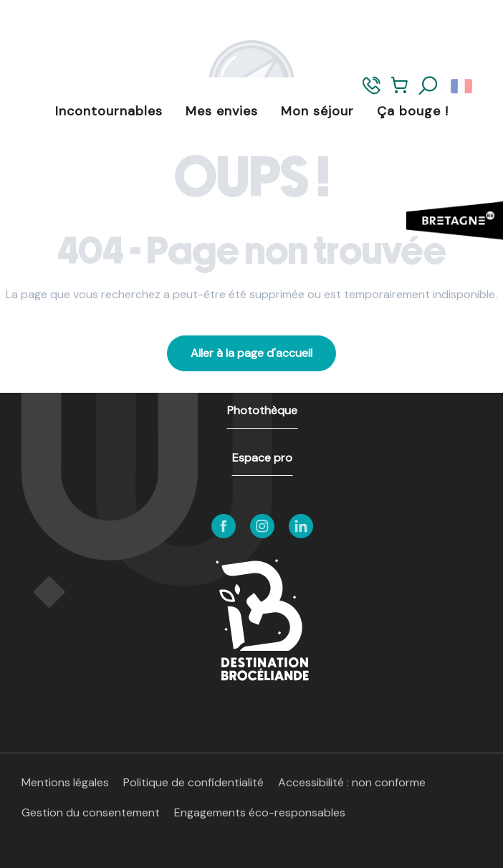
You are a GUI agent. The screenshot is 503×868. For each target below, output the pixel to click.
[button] (428, 86)
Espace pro (262, 458)
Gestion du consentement (91, 812)
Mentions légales (65, 782)
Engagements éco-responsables (260, 812)
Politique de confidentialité (193, 782)
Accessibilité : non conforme (352, 782)
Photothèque (262, 410)
